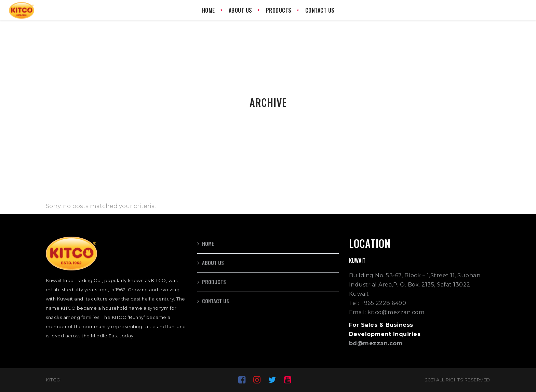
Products (214, 282)
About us (213, 263)
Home (208, 243)
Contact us (216, 301)
